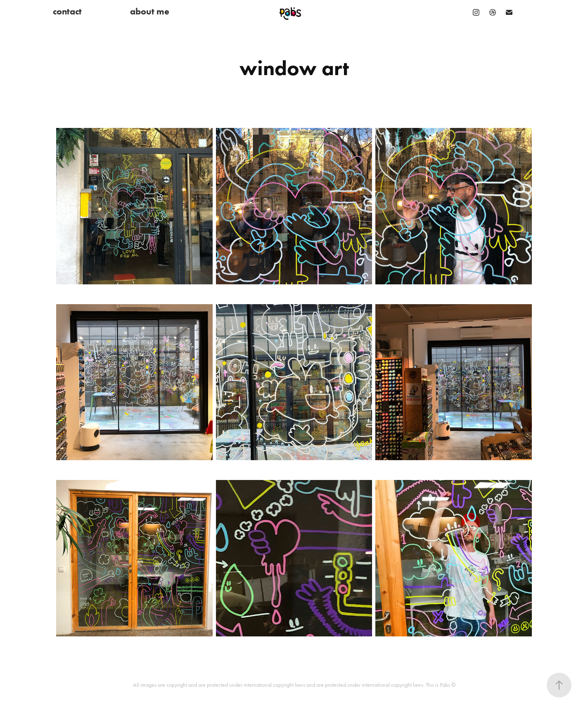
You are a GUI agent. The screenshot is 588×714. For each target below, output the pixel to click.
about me (150, 11)
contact (67, 11)
